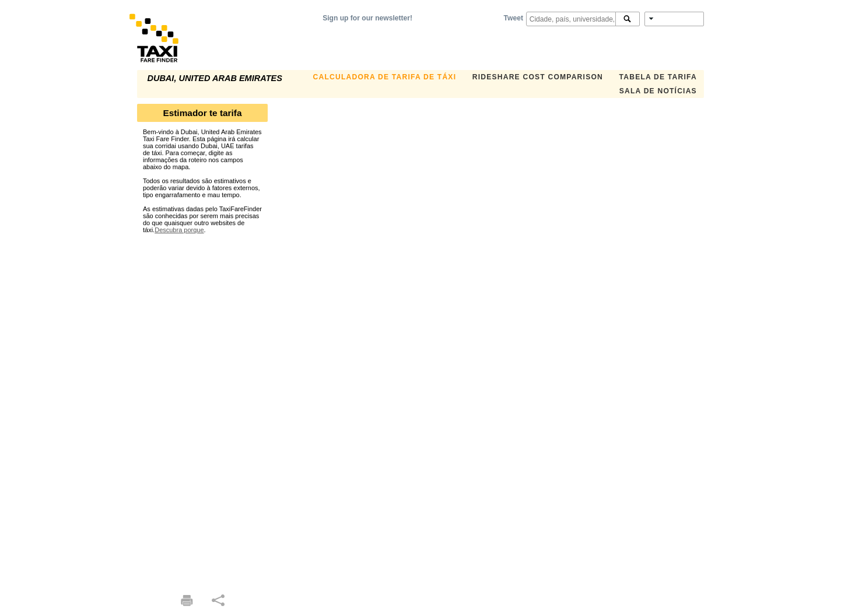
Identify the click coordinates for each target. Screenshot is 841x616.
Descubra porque (179, 230)
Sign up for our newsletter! (367, 18)
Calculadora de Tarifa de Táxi (385, 77)
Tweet (514, 18)
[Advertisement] (202, 408)
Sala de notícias (658, 91)
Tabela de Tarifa (658, 77)
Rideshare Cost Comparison (538, 77)
